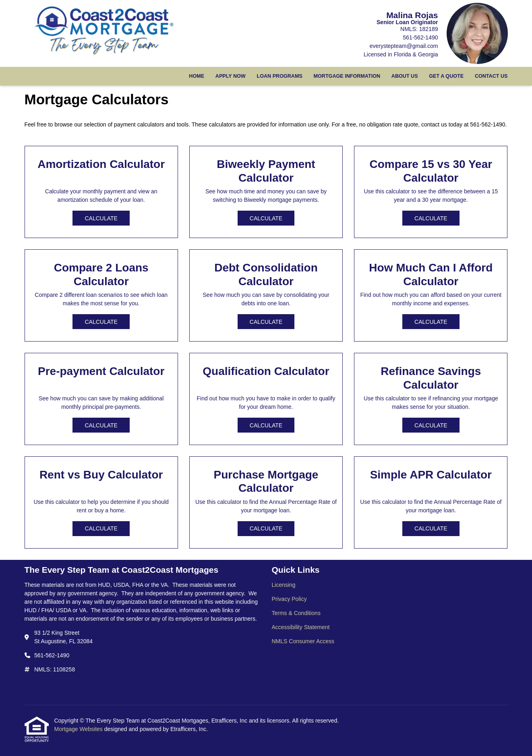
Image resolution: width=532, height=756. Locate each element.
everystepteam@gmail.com (404, 46)
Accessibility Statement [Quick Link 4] (301, 627)
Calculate (101, 218)
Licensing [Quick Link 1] (284, 585)
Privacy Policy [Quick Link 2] (289, 599)
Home (197, 76)
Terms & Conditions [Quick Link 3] (296, 613)
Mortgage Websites (79, 729)
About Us (405, 76)
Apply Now (231, 76)
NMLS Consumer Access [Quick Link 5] (303, 641)
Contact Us (491, 76)
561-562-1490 (420, 37)
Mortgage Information (347, 76)
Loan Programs (279, 76)
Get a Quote (446, 76)
